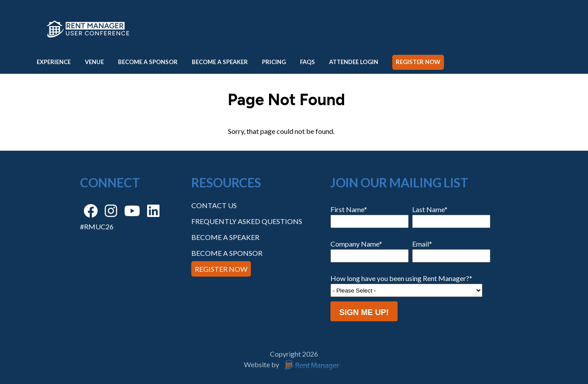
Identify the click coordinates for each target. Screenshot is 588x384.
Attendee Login (354, 62)
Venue (94, 62)
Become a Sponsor (148, 62)
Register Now (418, 62)
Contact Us (214, 205)
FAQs (307, 62)
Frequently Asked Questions (247, 221)
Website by (294, 364)
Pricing (274, 62)
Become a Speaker (220, 62)
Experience (54, 62)
